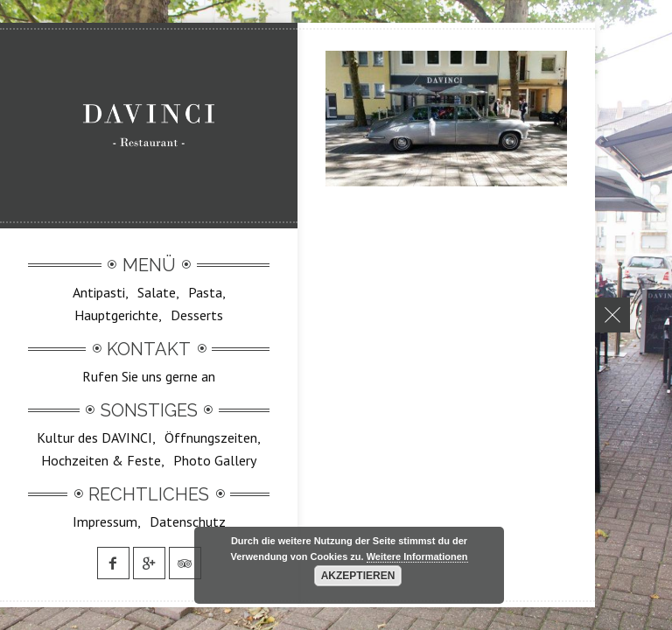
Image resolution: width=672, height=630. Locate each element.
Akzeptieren (358, 576)
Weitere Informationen (417, 556)
